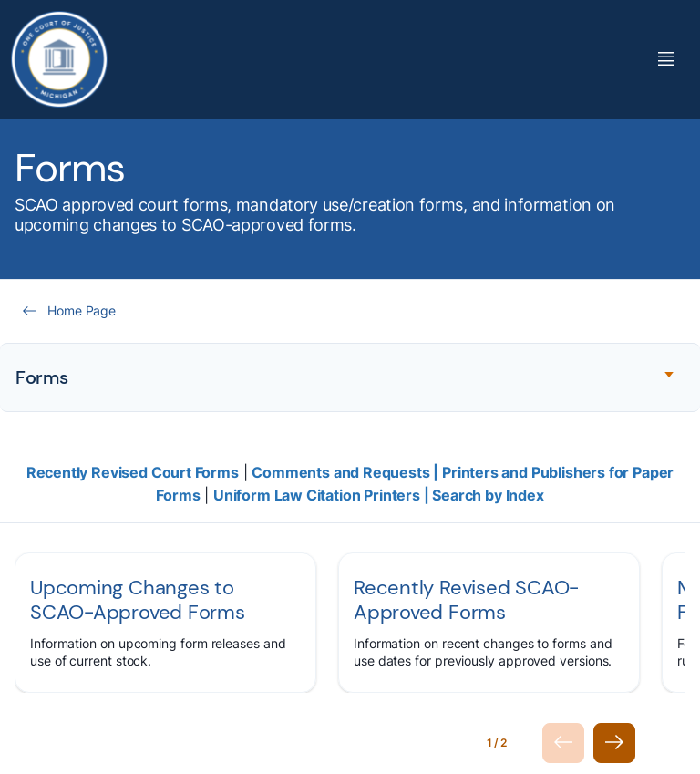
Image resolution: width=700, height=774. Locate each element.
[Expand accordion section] (350, 377)
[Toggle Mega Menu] (666, 59)
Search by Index (488, 495)
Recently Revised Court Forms (133, 472)
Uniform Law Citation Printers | (323, 495)
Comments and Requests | (347, 472)
